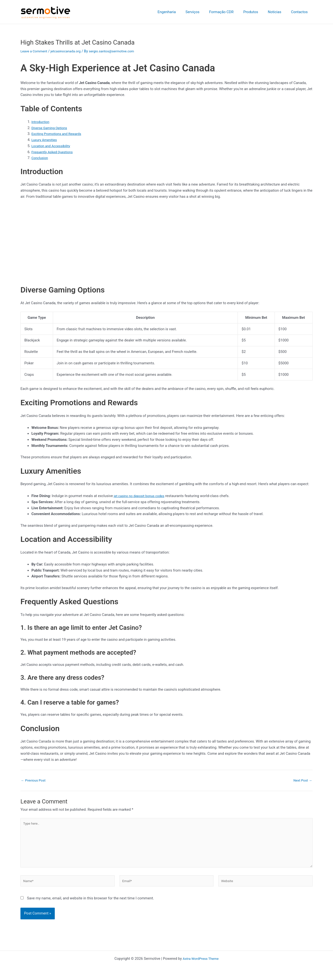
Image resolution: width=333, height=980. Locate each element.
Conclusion (41, 158)
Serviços (203, 12)
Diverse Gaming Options (51, 128)
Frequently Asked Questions (54, 152)
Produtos (257, 12)
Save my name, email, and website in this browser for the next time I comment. (91, 904)
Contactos (301, 12)
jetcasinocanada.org (70, 51)
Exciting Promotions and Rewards (59, 134)
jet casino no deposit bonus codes (141, 496)
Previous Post (34, 780)
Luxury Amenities (45, 140)
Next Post (302, 780)
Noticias (278, 12)
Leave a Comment (35, 51)
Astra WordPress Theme (201, 959)
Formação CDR (230, 12)
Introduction (41, 122)
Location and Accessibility (53, 146)
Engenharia (180, 12)
